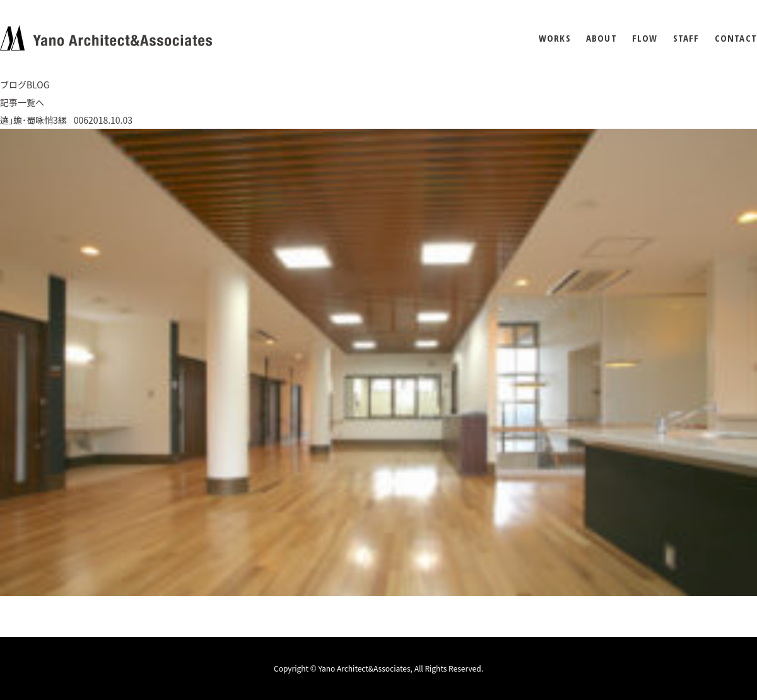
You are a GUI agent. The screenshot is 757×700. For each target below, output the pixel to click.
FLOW (645, 38)
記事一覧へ (22, 102)
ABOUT (601, 38)
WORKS (555, 38)
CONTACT (736, 38)
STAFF (686, 38)
